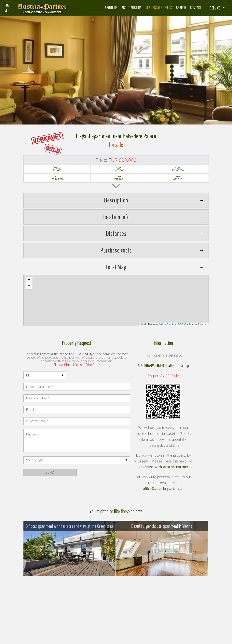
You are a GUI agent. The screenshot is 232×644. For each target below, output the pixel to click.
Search (181, 8)
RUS (7, 6)
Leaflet (144, 324)
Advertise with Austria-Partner (163, 467)
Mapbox (204, 324)
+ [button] (29, 280)
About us (111, 8)
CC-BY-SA (183, 324)
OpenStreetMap (169, 324)
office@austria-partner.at (163, 489)
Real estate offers (159, 8)
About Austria (131, 8)
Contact (196, 8)
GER (7, 10)
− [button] (29, 286)
